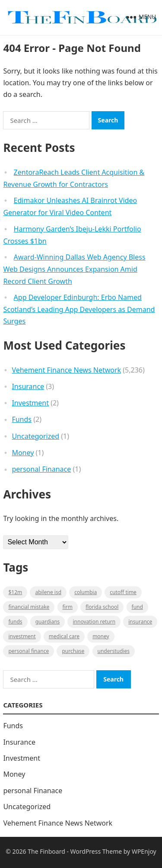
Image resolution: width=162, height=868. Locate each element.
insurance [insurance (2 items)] (140, 622)
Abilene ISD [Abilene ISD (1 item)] (48, 592)
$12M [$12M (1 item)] (15, 592)
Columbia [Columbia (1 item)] (86, 592)
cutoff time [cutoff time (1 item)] (123, 592)
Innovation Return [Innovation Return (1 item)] (94, 622)
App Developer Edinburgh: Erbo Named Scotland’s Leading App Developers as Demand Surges (79, 309)
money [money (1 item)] (101, 636)
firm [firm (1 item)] (68, 607)
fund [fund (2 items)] (137, 607)
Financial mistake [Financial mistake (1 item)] (29, 607)
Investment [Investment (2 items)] (22, 636)
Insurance (28, 386)
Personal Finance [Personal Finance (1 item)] (29, 651)
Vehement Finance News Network (66, 370)
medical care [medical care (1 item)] (64, 636)
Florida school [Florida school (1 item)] (102, 607)
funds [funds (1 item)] (15, 622)
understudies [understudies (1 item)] (114, 651)
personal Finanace (41, 469)
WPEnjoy (144, 851)
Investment (30, 403)
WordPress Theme (96, 851)
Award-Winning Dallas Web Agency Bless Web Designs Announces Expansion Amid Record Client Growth (74, 269)
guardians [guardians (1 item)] (48, 622)
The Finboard (46, 851)
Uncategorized (35, 436)
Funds (22, 419)
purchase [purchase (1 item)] (73, 651)
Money (23, 453)
